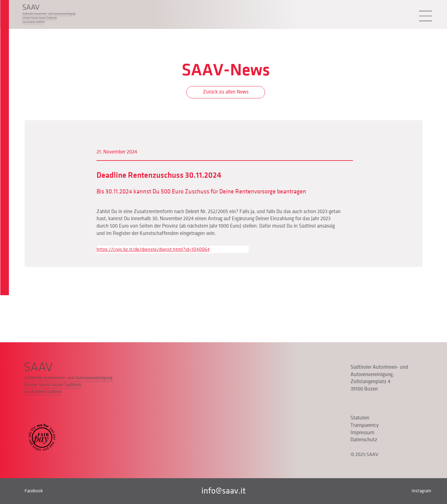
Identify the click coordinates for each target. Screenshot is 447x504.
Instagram (421, 491)
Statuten (360, 418)
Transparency (365, 425)
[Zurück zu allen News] (226, 92)
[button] (425, 16)
